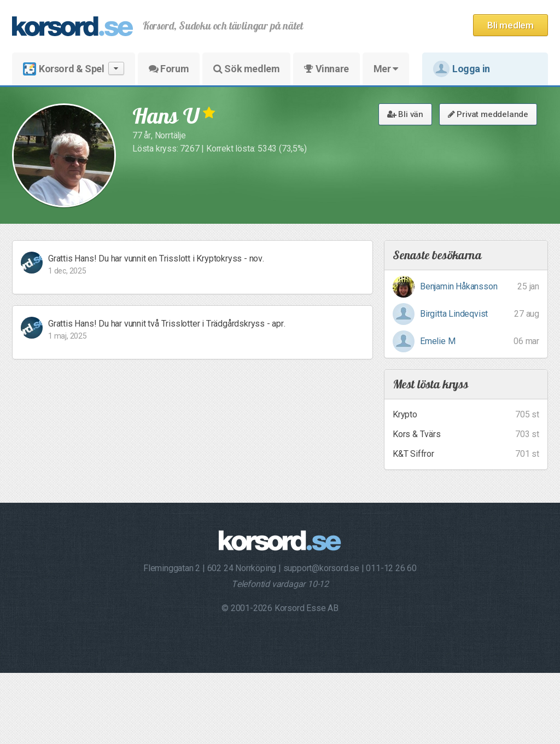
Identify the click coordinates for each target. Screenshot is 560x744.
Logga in (462, 69)
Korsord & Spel (74, 69)
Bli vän (405, 114)
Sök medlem (246, 69)
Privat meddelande (488, 114)
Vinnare (326, 69)
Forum (169, 69)
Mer (386, 69)
